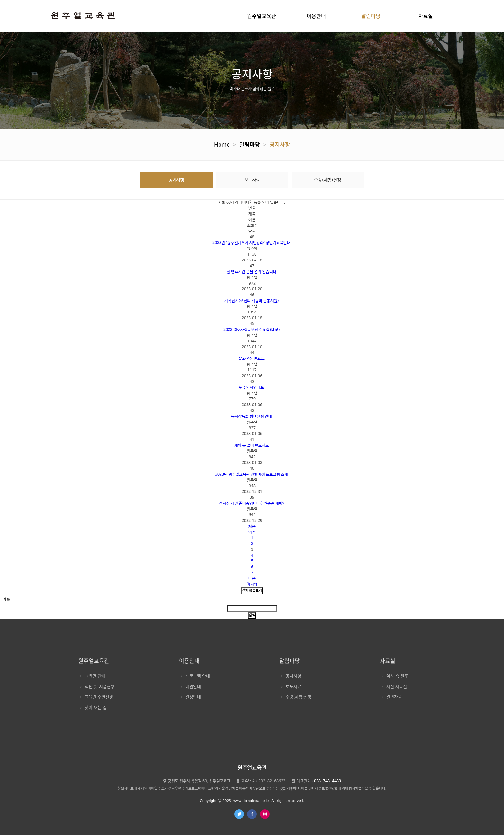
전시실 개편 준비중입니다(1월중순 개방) (252, 504)
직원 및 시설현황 (97, 686)
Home (222, 144)
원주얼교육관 (262, 16)
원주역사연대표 (252, 388)
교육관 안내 (93, 676)
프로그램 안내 (195, 676)
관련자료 (392, 697)
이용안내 (316, 16)
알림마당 (371, 16)
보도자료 (252, 180)
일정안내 (191, 697)
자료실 (426, 16)
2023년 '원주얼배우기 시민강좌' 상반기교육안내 (252, 243)
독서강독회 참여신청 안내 (252, 417)
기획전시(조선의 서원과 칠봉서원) (252, 301)
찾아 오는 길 (93, 707)
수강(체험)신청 (328, 180)
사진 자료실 (394, 686)
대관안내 (191, 686)
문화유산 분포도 (252, 359)
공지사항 (280, 144)
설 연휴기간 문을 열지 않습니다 (252, 272)
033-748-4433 (328, 781)
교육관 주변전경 (97, 697)
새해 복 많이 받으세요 (252, 446)
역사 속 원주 (395, 676)
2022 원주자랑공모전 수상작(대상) (252, 330)
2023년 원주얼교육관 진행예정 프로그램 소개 (252, 475)
